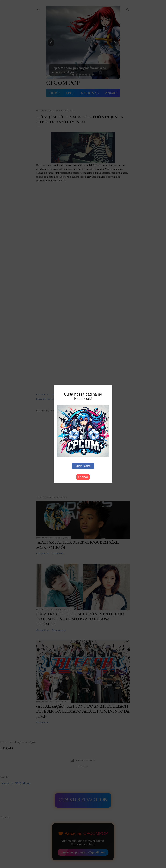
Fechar (83, 477)
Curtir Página (83, 466)
